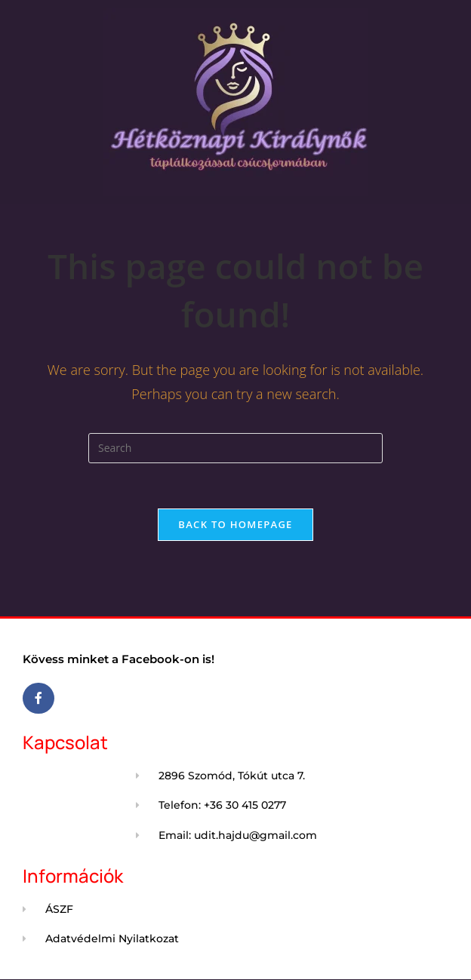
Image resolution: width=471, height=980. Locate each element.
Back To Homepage (235, 524)
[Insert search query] (235, 448)
